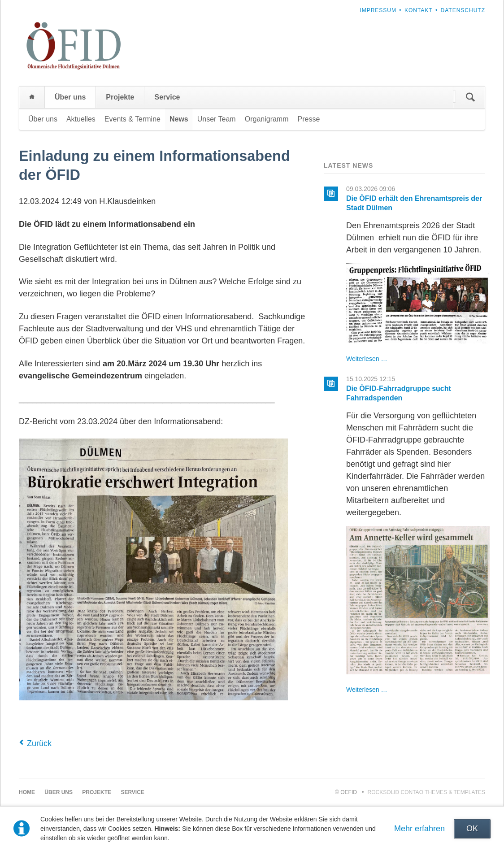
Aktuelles (81, 119)
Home (32, 97)
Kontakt (419, 10)
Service (167, 97)
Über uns (70, 97)
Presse (309, 119)
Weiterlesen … (367, 359)
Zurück (39, 743)
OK (472, 829)
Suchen (470, 97)
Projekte (120, 97)
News (179, 119)
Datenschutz (463, 10)
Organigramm (267, 119)
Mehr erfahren (419, 829)
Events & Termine (133, 119)
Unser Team (217, 119)
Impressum (378, 10)
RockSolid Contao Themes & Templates (427, 792)
